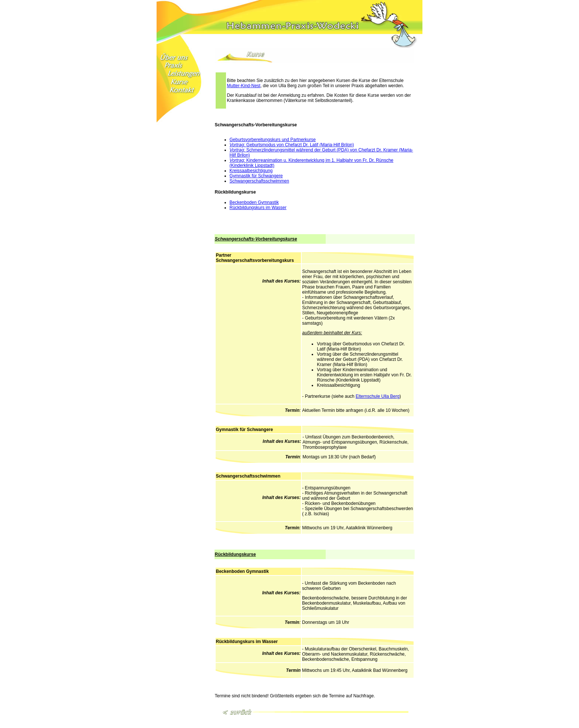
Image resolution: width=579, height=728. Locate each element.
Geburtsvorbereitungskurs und (260, 140)
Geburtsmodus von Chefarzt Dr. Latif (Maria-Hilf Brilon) (292, 145)
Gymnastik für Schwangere (256, 176)
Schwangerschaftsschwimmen (259, 181)
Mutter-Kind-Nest (244, 86)
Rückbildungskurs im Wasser (258, 208)
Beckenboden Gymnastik (254, 202)
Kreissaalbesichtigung (251, 171)
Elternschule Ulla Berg (378, 396)
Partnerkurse (303, 140)
